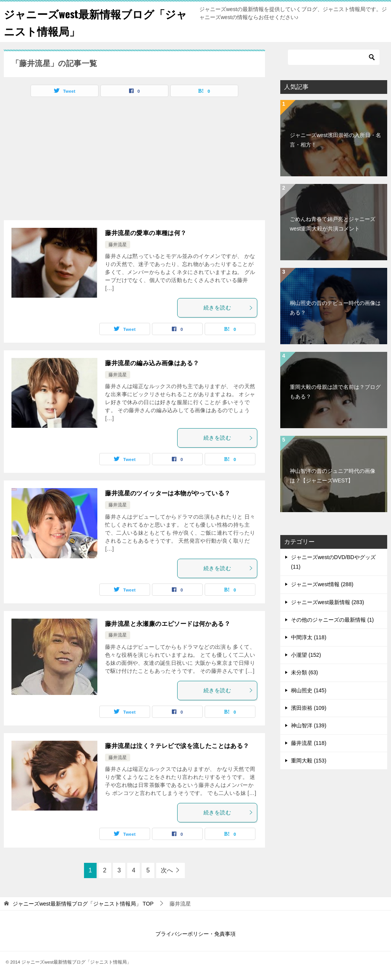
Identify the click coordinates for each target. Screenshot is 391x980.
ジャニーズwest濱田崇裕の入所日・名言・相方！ (335, 140)
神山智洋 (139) (309, 725)
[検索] (334, 57)
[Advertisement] (68, 161)
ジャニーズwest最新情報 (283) (327, 602)
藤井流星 (118, 245)
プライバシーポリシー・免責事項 (195, 934)
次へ (167, 870)
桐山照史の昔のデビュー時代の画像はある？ (335, 308)
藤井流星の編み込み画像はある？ (152, 363)
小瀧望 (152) (306, 655)
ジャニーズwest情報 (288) (322, 584)
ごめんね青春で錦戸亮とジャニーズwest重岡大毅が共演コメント (333, 224)
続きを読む (228, 308)
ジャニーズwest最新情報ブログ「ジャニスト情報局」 (96, 22)
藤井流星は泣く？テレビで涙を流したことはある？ (177, 746)
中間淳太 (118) (309, 637)
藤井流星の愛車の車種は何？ (146, 233)
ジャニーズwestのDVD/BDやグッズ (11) (333, 562)
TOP (83, 904)
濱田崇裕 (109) (309, 708)
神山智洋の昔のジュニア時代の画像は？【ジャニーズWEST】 (333, 476)
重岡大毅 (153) (309, 761)
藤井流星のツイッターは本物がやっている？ (168, 493)
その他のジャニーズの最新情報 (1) (332, 620)
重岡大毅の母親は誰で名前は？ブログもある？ (335, 392)
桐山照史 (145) (309, 690)
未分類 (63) (305, 672)
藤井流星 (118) (309, 743)
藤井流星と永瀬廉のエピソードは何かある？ (168, 624)
